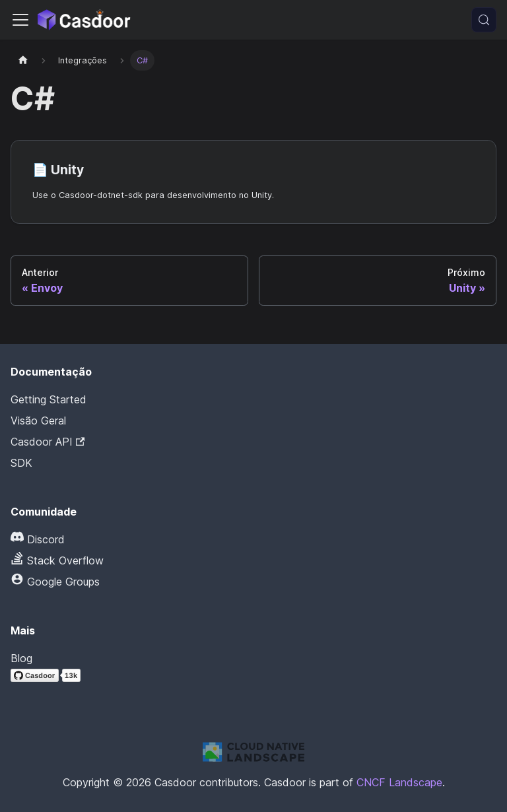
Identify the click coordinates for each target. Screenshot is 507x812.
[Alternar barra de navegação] (20, 20)
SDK (21, 463)
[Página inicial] (23, 60)
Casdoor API (48, 442)
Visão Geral (38, 421)
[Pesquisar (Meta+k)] (484, 20)
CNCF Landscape (399, 782)
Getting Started (49, 399)
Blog (21, 658)
